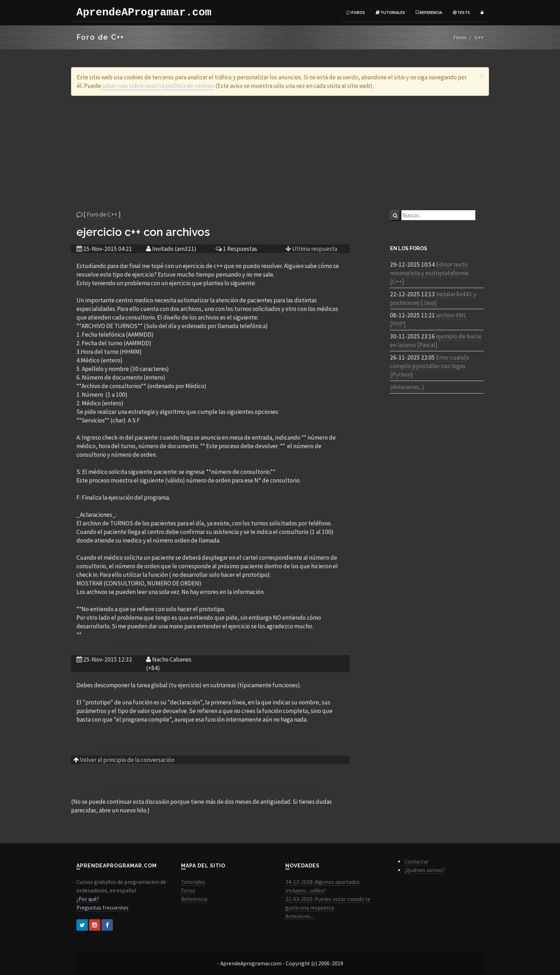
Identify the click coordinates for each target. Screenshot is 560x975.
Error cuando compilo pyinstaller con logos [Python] (430, 366)
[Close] (482, 76)
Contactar (416, 862)
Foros (356, 12)
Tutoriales (390, 12)
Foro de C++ (102, 214)
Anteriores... (300, 916)
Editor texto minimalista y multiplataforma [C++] (429, 273)
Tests (461, 12)
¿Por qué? (88, 899)
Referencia (429, 12)
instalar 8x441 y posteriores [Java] (433, 298)
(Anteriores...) (407, 387)
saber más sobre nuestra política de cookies (158, 86)
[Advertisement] (280, 153)
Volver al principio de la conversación (127, 760)
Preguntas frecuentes (102, 908)
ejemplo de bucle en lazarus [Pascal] (436, 341)
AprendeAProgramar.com (144, 13)
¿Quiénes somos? (425, 870)
